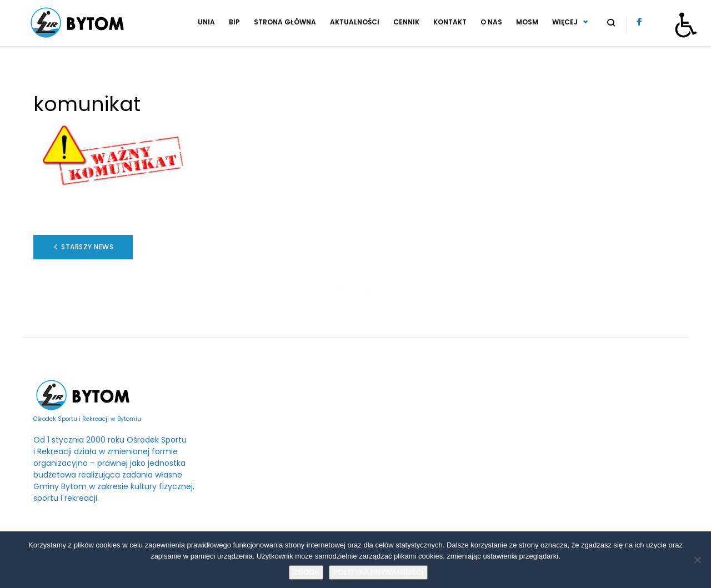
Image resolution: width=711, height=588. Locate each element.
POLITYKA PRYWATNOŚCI (378, 572)
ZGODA (306, 572)
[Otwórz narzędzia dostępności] (686, 25)
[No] (697, 560)
